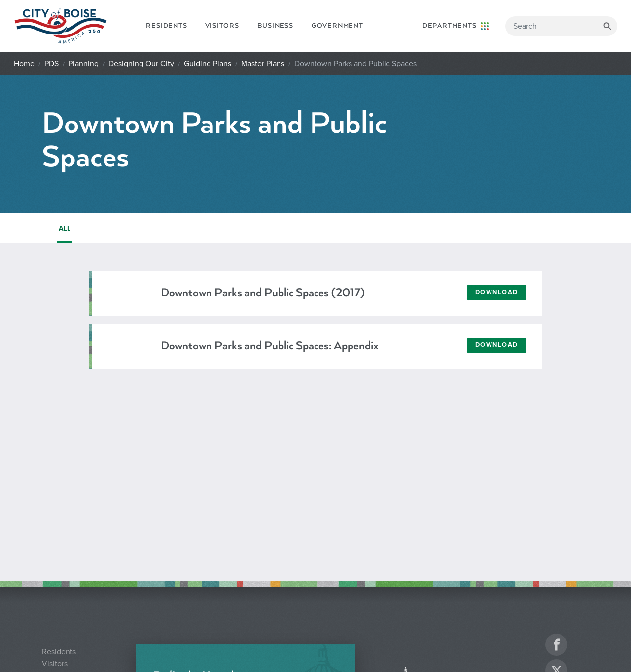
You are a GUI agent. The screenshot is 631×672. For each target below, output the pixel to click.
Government (337, 26)
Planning (84, 64)
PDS (52, 64)
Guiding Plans (208, 64)
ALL (65, 228)
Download (497, 292)
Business (275, 26)
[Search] (561, 26)
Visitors (222, 26)
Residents (166, 26)
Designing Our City (141, 64)
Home (24, 64)
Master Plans (263, 64)
